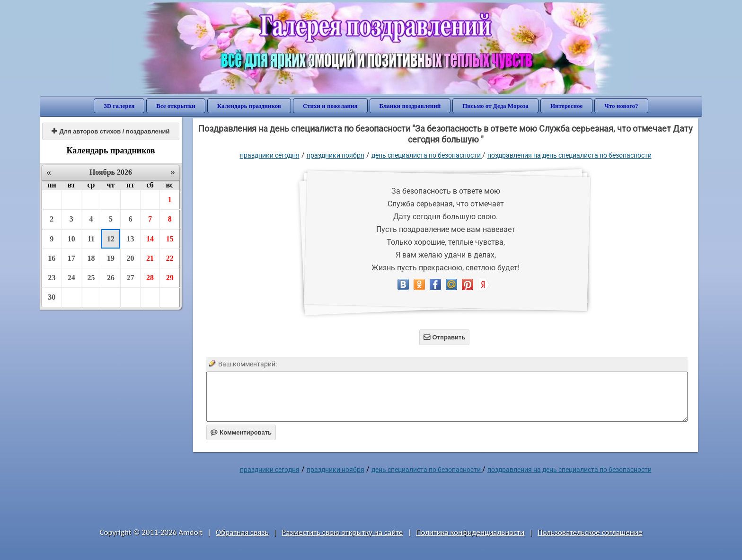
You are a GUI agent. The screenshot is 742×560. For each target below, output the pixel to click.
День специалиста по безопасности (427, 155)
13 (131, 239)
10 (71, 239)
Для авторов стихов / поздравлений (110, 131)
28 (150, 278)
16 (52, 258)
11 (91, 239)
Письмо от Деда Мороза (495, 106)
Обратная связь (242, 532)
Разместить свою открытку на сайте (342, 532)
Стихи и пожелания (330, 106)
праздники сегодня (270, 155)
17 (71, 258)
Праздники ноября (336, 155)
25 (91, 278)
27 (131, 278)
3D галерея (119, 106)
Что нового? (621, 106)
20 (131, 258)
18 (91, 258)
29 (170, 278)
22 (170, 258)
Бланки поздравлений (410, 106)
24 (71, 278)
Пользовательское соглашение (590, 532)
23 (52, 278)
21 (150, 258)
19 (111, 258)
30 (52, 297)
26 (111, 278)
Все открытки (176, 106)
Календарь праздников (249, 106)
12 (111, 239)
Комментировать (241, 432)
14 (150, 239)
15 (170, 239)
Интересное (566, 106)
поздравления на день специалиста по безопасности (570, 155)
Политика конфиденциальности (470, 532)
